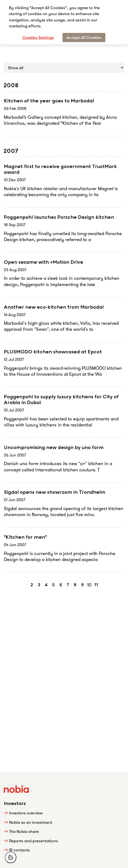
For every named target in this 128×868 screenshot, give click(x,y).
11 (96, 585)
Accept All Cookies (84, 37)
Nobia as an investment (31, 822)
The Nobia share (24, 831)
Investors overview (26, 813)
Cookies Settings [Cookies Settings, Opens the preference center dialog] (38, 37)
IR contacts (19, 850)
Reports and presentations (34, 841)
